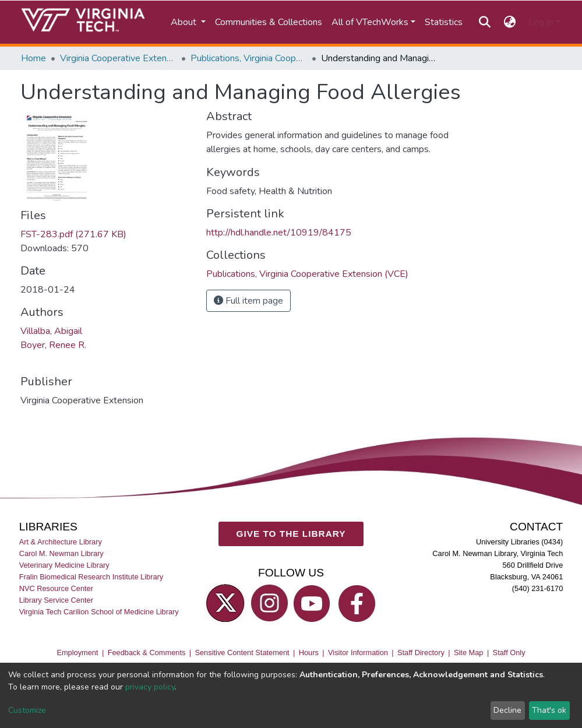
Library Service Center (56, 600)
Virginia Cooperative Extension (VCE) (118, 58)
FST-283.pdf (73, 234)
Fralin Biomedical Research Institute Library (91, 577)
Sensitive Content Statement (242, 653)
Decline (507, 710)
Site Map (469, 653)
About (185, 22)
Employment (77, 653)
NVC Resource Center (56, 588)
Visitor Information (358, 653)
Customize (27, 710)
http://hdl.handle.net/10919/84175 (279, 233)
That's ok (549, 710)
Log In (541, 22)
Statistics (444, 22)
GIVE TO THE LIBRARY (291, 534)
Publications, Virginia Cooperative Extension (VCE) (249, 58)
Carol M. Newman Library (61, 553)
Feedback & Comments (147, 653)
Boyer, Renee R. (53, 345)
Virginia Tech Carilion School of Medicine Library (99, 612)
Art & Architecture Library (61, 542)
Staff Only (509, 653)
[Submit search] (485, 22)
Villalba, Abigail (51, 331)
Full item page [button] (248, 301)
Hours (309, 653)
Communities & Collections (269, 22)
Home (33, 58)
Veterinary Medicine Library (64, 565)
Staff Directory (421, 653)
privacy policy (150, 687)
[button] (509, 22)
